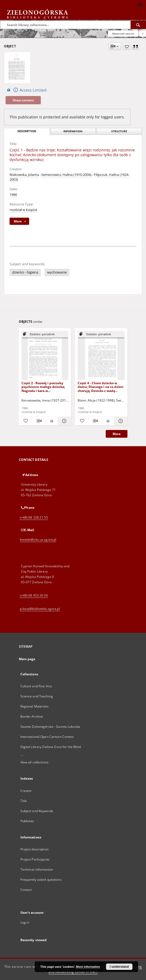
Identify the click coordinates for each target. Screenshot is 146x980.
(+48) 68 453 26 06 (34, 595)
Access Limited (26, 90)
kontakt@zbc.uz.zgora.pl (38, 539)
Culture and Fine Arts (36, 686)
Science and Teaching (37, 696)
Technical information (37, 869)
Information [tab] (73, 131)
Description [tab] (27, 131)
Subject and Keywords (37, 811)
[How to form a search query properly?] (143, 34)
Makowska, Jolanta (24, 175)
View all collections (34, 762)
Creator (26, 791)
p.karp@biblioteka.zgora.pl (40, 609)
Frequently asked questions (41, 880)
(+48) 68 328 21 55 (34, 517)
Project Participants (35, 859)
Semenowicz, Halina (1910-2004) (66, 175)
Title (24, 801)
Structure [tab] (119, 131)
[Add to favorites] (127, 46)
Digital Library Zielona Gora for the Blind (51, 747)
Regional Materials (34, 706)
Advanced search (123, 34)
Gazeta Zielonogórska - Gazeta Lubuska (50, 727)
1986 (13, 195)
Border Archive (32, 716)
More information (88, 967)
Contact (26, 890)
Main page (27, 659)
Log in (25, 922)
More (117, 434)
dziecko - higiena (25, 272)
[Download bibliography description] (39, 421)
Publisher (27, 821)
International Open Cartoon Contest (47, 737)
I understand (119, 967)
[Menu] (140, 4)
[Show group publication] (45, 334)
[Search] (138, 25)
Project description (34, 849)
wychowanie (57, 272)
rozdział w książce (23, 210)
